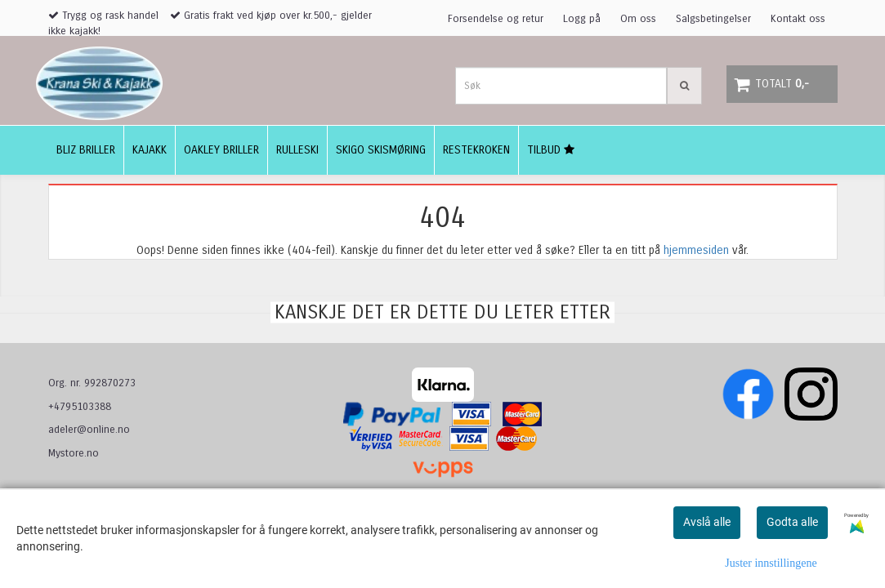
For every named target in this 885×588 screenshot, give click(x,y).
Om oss (638, 19)
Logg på (582, 19)
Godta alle (792, 522)
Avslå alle (707, 522)
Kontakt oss (798, 19)
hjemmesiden (696, 250)
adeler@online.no (89, 430)
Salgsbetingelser (713, 19)
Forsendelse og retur (496, 19)
